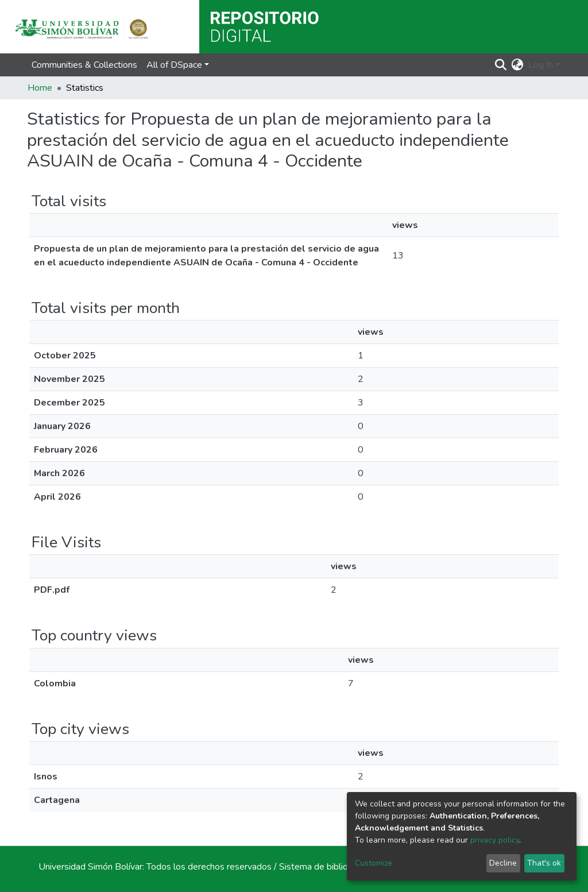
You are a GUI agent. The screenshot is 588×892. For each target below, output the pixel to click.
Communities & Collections (84, 65)
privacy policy (495, 840)
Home (40, 88)
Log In (541, 65)
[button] (518, 65)
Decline (503, 863)
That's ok (544, 863)
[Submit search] (501, 65)
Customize (374, 863)
